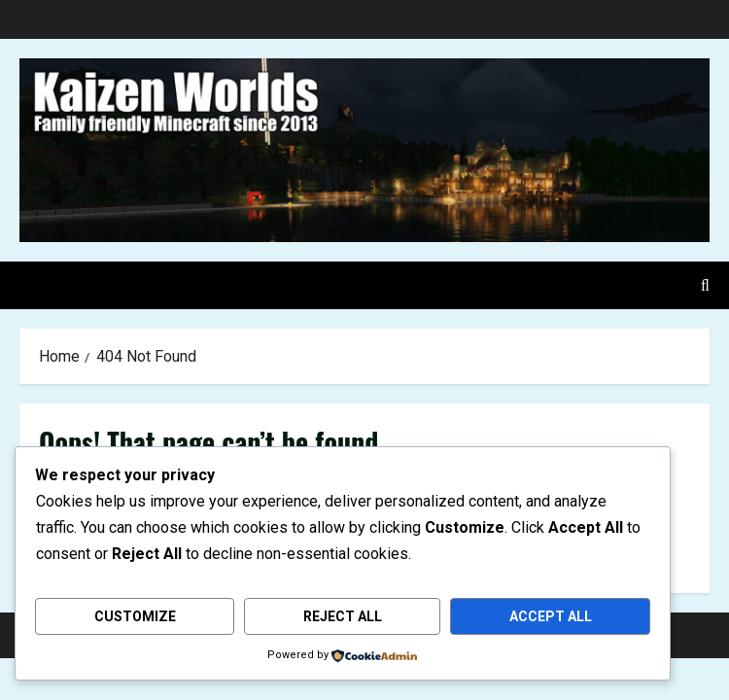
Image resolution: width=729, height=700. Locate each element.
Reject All (343, 616)
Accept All (551, 616)
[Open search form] (705, 285)
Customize (135, 616)
